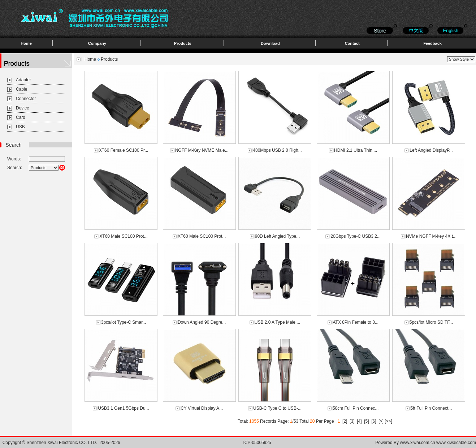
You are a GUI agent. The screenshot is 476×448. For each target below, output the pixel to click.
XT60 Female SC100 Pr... (124, 150)
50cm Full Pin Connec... (356, 408)
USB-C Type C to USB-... (277, 408)
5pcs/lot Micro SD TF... (431, 322)
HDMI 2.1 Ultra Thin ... (356, 150)
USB (20, 127)
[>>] (388, 421)
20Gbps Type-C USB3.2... (356, 236)
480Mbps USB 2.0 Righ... (277, 150)
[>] (381, 421)
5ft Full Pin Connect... (431, 408)
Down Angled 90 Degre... (202, 322)
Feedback (432, 43)
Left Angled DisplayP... (431, 150)
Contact (352, 43)
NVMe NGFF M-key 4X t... (431, 236)
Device (23, 108)
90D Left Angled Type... (278, 236)
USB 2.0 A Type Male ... (278, 322)
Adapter (23, 80)
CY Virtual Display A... (202, 408)
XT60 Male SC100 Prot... (123, 236)
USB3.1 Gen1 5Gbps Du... (123, 408)
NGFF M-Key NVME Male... (202, 150)
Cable (21, 89)
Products (183, 43)
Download (270, 43)
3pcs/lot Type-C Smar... (124, 322)
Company (97, 43)
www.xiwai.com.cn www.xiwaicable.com (438, 443)
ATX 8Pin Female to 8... (356, 322)
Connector (26, 99)
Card (21, 117)
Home (26, 43)
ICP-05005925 (257, 443)
